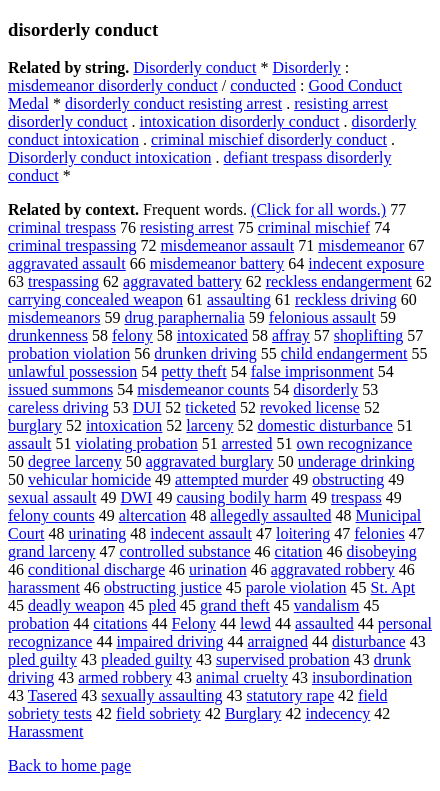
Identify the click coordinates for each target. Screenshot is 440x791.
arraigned (277, 641)
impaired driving (169, 641)
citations (120, 623)
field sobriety (158, 713)
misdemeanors (54, 317)
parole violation (296, 587)
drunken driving (205, 353)
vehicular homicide (89, 479)
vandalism (327, 605)
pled (162, 605)
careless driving (58, 407)
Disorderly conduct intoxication (110, 157)
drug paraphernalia (184, 317)
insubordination (362, 677)
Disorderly (306, 67)
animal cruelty (242, 677)
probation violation (69, 353)
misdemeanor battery (217, 263)
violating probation (137, 443)
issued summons (60, 389)
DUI (147, 407)
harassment (44, 587)
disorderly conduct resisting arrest (173, 103)
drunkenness (48, 335)
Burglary (253, 713)
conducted (263, 85)
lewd (255, 623)
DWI (136, 497)
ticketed (210, 407)
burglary (35, 425)
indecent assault (201, 533)
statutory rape (291, 695)
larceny (209, 425)
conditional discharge (96, 569)
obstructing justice (163, 587)
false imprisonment (312, 371)
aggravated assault (67, 263)
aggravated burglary (210, 461)
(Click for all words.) (318, 209)
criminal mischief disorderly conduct (269, 139)
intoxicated (212, 335)
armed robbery (125, 677)
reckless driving (346, 299)
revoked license (310, 407)
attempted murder (231, 479)
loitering (303, 533)
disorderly (325, 389)
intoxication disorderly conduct (240, 121)
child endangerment (344, 353)
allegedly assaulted (270, 515)
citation (299, 551)
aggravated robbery (333, 569)
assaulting (239, 299)
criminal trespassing (72, 245)
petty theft (193, 371)
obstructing (348, 479)
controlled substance (185, 551)
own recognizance (354, 443)
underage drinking (356, 461)
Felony (194, 623)
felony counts (51, 515)
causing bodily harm (241, 497)
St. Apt (393, 587)
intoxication (124, 425)
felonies (379, 533)
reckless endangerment (339, 281)
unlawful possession (72, 371)
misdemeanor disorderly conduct (113, 85)
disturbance (369, 641)
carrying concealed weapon (95, 299)
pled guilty (42, 659)
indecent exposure (366, 263)
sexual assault (52, 497)
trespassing (63, 281)
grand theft (235, 605)
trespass (356, 497)
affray (291, 335)
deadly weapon (76, 605)
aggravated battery (182, 281)
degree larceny (75, 461)
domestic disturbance (325, 425)
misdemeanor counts (203, 389)
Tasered (53, 695)
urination (218, 569)
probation (38, 623)
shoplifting (368, 335)
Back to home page (69, 765)
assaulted (324, 623)
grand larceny (52, 551)
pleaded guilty (146, 659)
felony (132, 335)
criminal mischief (314, 227)
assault (30, 443)
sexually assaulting (161, 695)
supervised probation (283, 659)
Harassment (46, 731)
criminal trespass (62, 227)
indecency (337, 713)
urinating (97, 533)
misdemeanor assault (227, 245)
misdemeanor (361, 245)
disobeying (382, 551)
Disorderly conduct (194, 67)
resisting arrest (187, 227)
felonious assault (322, 317)
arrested (247, 443)
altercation (153, 515)
